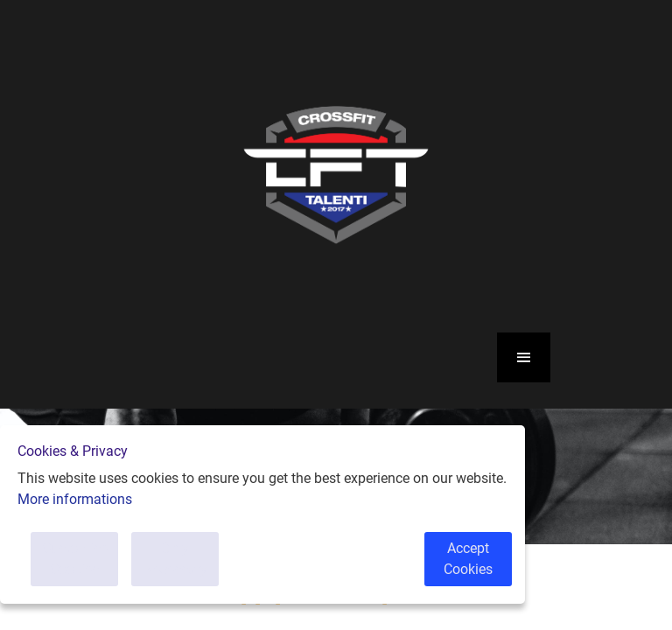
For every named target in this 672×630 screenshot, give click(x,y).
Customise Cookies (75, 559)
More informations (75, 499)
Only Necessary (175, 559)
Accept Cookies (468, 559)
